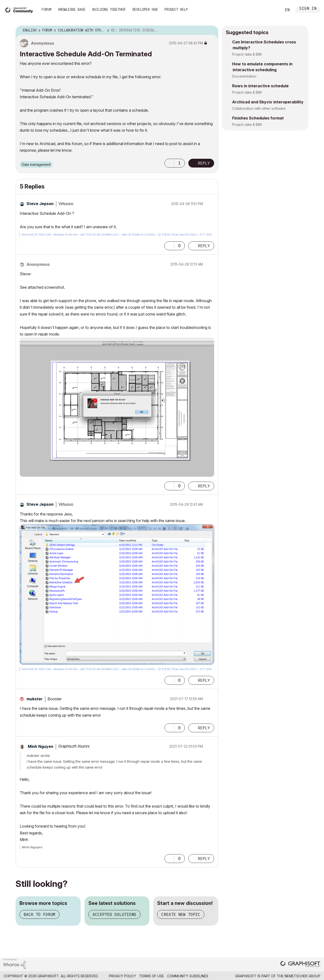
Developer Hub (145, 10)
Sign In (308, 9)
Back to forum (39, 914)
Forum (47, 10)
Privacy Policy (122, 976)
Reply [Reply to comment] (204, 246)
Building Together (109, 10)
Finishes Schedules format (258, 118)
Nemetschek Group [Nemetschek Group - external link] (302, 976)
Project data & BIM (247, 54)
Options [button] (211, 30)
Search (273, 10)
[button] (169, 163)
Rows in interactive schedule (260, 86)
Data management (36, 164)
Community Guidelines (188, 976)
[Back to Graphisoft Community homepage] (20, 9)
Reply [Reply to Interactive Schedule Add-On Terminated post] (204, 163)
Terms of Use (152, 976)
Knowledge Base (72, 10)
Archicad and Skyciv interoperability (268, 102)
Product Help (176, 10)
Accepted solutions (114, 914)
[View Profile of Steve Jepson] (40, 204)
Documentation (244, 76)
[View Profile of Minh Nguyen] (41, 746)
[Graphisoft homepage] (300, 965)
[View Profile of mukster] (35, 699)
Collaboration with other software (259, 108)
